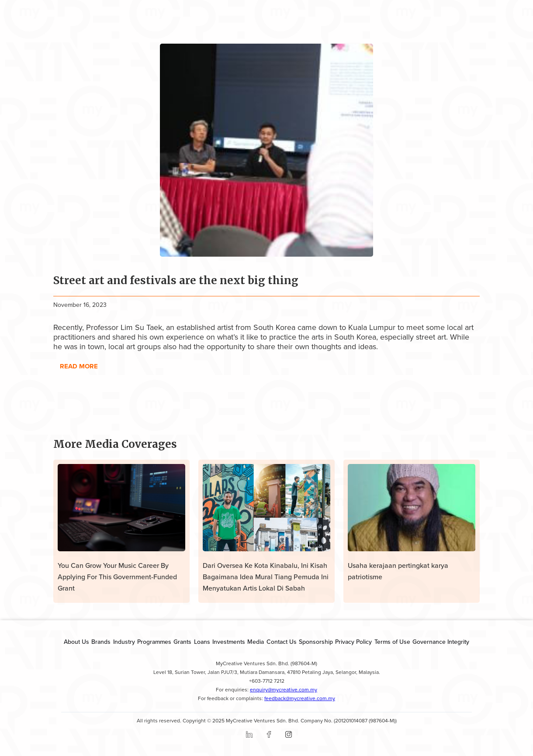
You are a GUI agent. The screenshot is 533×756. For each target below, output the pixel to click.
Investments (229, 642)
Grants (182, 642)
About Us (76, 642)
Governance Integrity (441, 642)
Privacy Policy (353, 642)
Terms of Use (392, 642)
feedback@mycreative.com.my (300, 699)
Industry (124, 642)
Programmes (154, 642)
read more (79, 366)
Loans (202, 642)
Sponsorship (316, 642)
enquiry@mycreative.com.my (284, 690)
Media (256, 642)
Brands (101, 642)
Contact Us (282, 642)
